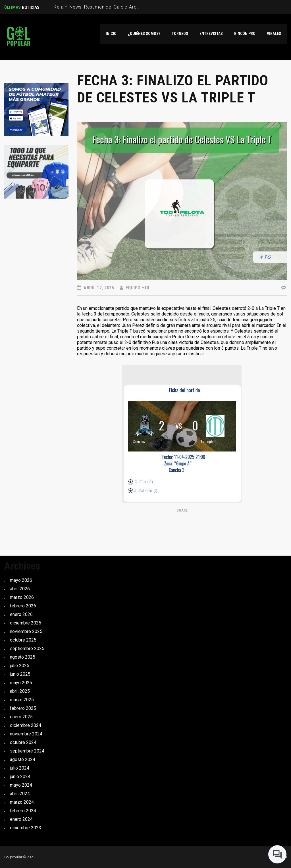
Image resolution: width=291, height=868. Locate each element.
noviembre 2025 (26, 631)
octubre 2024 (23, 742)
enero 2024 (21, 819)
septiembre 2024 (27, 751)
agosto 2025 (23, 657)
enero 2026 (21, 614)
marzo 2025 (22, 700)
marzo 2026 (22, 597)
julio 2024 (20, 768)
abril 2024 (20, 794)
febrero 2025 (23, 708)
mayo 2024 (21, 785)
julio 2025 (20, 666)
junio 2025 (20, 674)
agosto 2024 (23, 759)
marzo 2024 (22, 802)
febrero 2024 (23, 811)
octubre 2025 (23, 640)
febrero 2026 (23, 606)
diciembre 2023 (26, 828)
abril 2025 (20, 691)
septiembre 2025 (27, 649)
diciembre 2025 (26, 623)
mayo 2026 (21, 580)
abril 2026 (20, 589)
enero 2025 (21, 717)
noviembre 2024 (26, 734)
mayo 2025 (21, 683)
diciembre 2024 (26, 725)
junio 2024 (20, 777)
